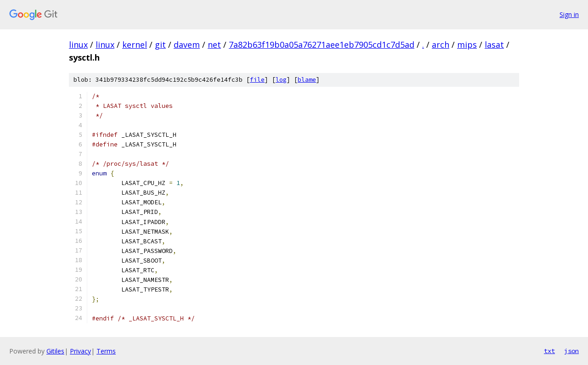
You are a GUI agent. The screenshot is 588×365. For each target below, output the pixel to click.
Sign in (569, 14)
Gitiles (55, 351)
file (257, 80)
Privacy (80, 351)
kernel (135, 45)
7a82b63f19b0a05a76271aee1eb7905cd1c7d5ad (322, 45)
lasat (494, 45)
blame (307, 80)
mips (467, 45)
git (160, 45)
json (571, 351)
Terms (106, 351)
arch (441, 45)
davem (187, 45)
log (281, 80)
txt (549, 351)
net (214, 45)
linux (78, 45)
